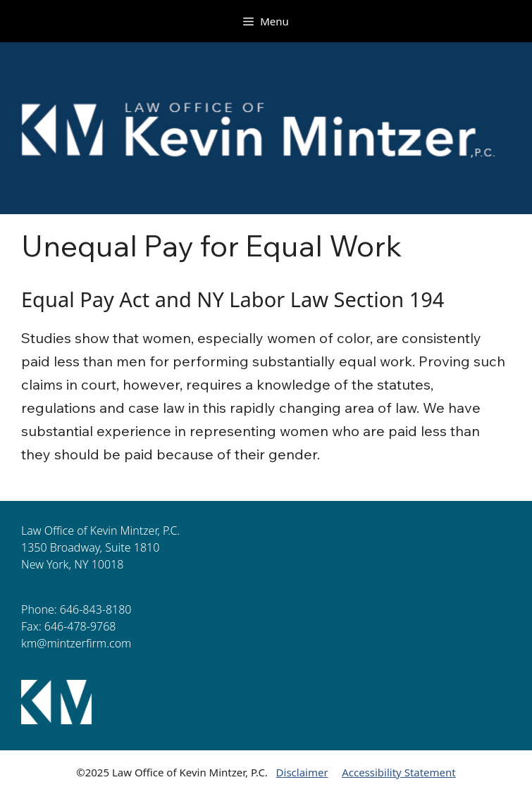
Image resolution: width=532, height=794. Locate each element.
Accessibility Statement (399, 772)
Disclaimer (302, 772)
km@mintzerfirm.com (76, 643)
